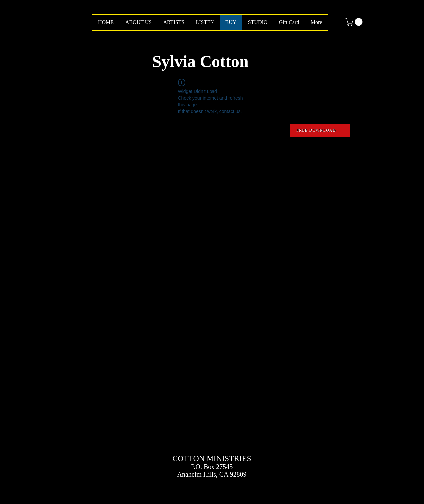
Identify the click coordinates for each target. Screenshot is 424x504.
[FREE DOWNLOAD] (320, 130)
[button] (355, 22)
